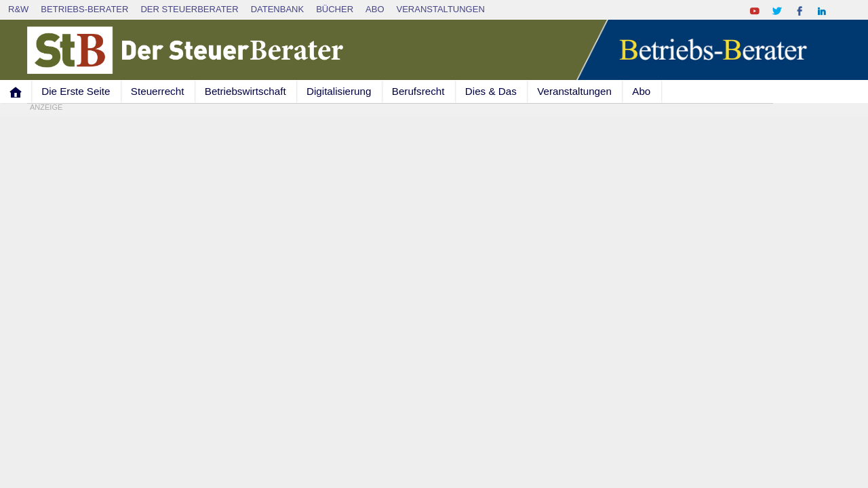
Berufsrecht (418, 91)
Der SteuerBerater (189, 9)
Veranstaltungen (441, 9)
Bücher (335, 9)
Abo (375, 9)
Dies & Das (491, 91)
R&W (18, 9)
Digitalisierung (339, 91)
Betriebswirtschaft (245, 91)
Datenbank (278, 9)
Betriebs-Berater (84, 9)
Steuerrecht (158, 91)
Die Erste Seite (76, 91)
